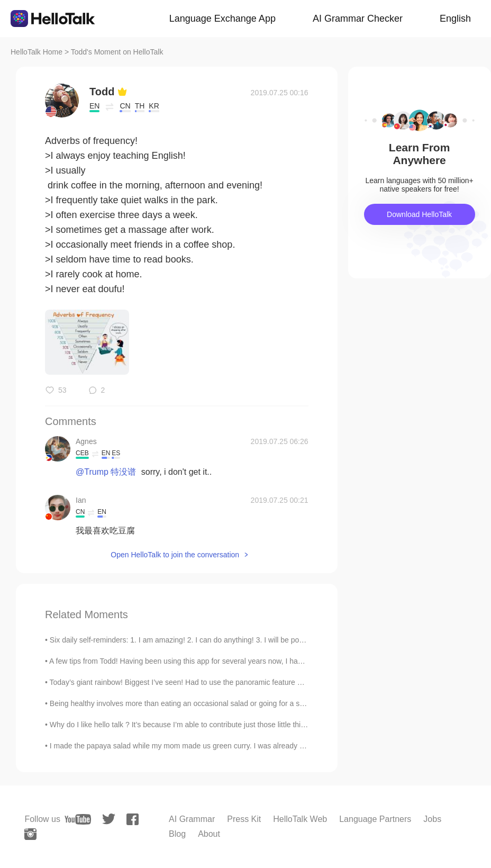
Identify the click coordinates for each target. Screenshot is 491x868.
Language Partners (375, 819)
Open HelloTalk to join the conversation (175, 555)
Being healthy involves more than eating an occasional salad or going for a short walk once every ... (213, 703)
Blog (177, 834)
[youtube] (78, 819)
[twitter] (109, 819)
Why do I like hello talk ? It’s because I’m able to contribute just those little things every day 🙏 (204, 725)
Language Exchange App (222, 19)
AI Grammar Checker (358, 19)
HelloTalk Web (300, 819)
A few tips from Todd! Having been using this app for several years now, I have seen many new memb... (219, 661)
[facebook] (133, 819)
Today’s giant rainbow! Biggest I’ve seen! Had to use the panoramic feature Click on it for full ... (205, 682)
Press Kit (244, 819)
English (455, 19)
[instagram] (30, 834)
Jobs (432, 819)
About (209, 834)
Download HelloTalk (419, 214)
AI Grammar (192, 819)
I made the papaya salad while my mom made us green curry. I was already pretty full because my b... (217, 746)
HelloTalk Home (37, 52)
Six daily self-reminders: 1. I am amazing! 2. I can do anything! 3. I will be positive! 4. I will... (199, 640)
